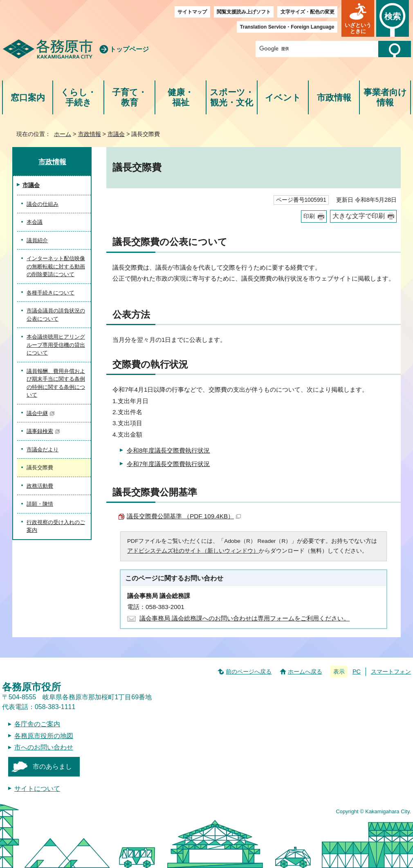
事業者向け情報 (385, 97)
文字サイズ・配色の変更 (308, 12)
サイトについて (37, 789)
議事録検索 (43, 431)
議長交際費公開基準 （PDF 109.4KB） (184, 516)
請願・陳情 (40, 504)
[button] (358, 18)
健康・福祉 (181, 97)
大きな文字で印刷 (359, 216)
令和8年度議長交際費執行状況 (168, 450)
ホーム (63, 134)
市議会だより (43, 450)
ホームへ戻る (305, 672)
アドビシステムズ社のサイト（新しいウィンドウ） (193, 551)
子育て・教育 (129, 97)
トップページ (129, 49)
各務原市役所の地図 (44, 736)
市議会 (116, 134)
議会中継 (41, 413)
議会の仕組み (43, 204)
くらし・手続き (78, 97)
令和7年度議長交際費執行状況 (168, 464)
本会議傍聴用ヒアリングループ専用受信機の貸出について (56, 345)
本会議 (35, 222)
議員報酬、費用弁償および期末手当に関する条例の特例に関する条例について (56, 383)
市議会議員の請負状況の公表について (56, 315)
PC (357, 672)
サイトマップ (192, 12)
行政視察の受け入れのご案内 (56, 526)
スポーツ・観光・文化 (232, 97)
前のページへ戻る (249, 672)
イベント (283, 97)
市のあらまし (52, 766)
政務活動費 (40, 486)
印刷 (309, 216)
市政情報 (334, 97)
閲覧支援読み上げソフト (244, 12)
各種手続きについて (51, 293)
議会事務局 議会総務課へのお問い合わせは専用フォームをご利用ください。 (245, 618)
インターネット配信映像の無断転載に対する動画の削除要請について (56, 266)
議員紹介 (37, 240)
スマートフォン (391, 672)
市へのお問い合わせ (44, 747)
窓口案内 (28, 97)
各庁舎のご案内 (37, 724)
